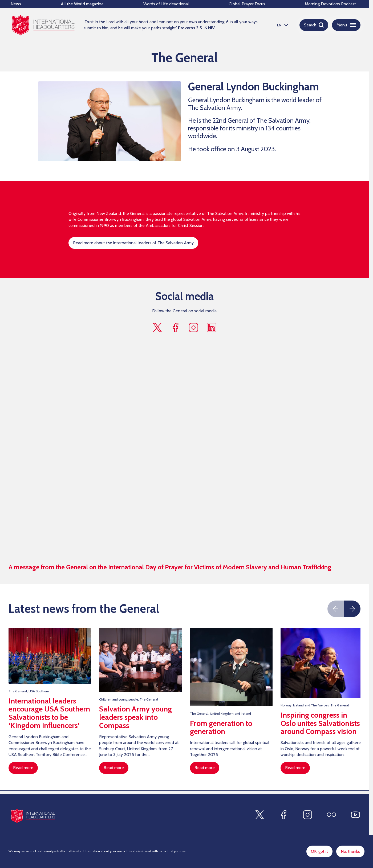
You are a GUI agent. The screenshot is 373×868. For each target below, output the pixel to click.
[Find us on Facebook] (283, 815)
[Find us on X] (260, 815)
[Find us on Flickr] (331, 815)
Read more (23, 768)
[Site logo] (33, 816)
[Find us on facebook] (175, 328)
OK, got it (319, 851)
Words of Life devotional (166, 4)
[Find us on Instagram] (307, 815)
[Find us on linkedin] (212, 328)
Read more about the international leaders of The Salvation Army (133, 243)
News (16, 4)
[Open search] (314, 25)
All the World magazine (82, 4)
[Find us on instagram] (193, 328)
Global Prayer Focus (247, 4)
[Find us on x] (157, 328)
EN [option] (279, 25)
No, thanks (350, 851)
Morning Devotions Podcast (330, 4)
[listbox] (282, 25)
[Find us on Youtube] (355, 815)
